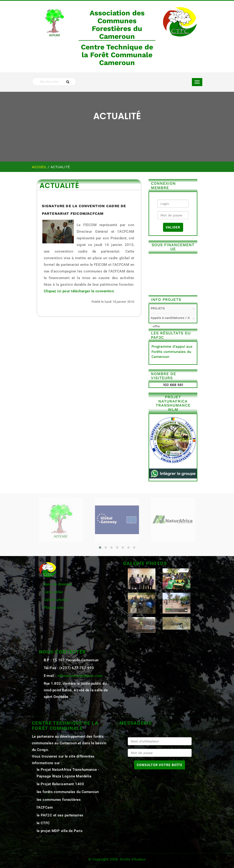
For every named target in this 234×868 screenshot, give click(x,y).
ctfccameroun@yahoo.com (80, 676)
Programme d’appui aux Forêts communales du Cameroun (172, 352)
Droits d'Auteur (133, 859)
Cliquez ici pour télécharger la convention (79, 291)
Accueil (40, 167)
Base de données (58, 584)
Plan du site (54, 608)
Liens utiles (53, 592)
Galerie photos (56, 600)
